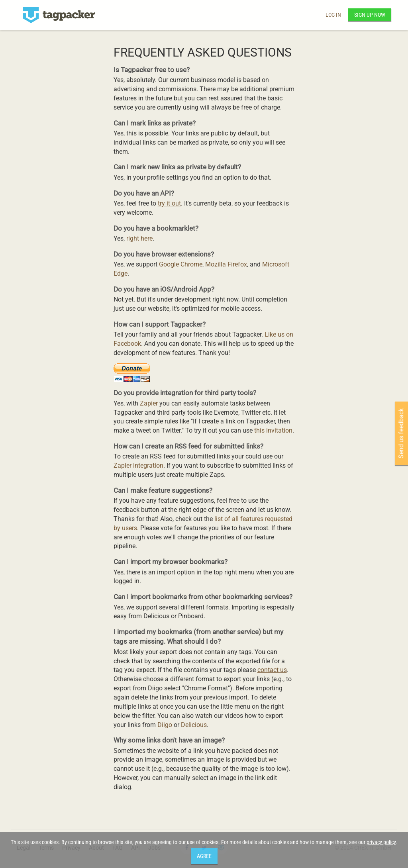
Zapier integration (138, 465)
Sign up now (370, 15)
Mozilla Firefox (226, 264)
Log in (333, 15)
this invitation (273, 430)
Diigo (165, 725)
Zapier (149, 403)
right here (139, 238)
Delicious (194, 725)
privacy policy (381, 842)
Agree (204, 856)
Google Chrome (181, 264)
